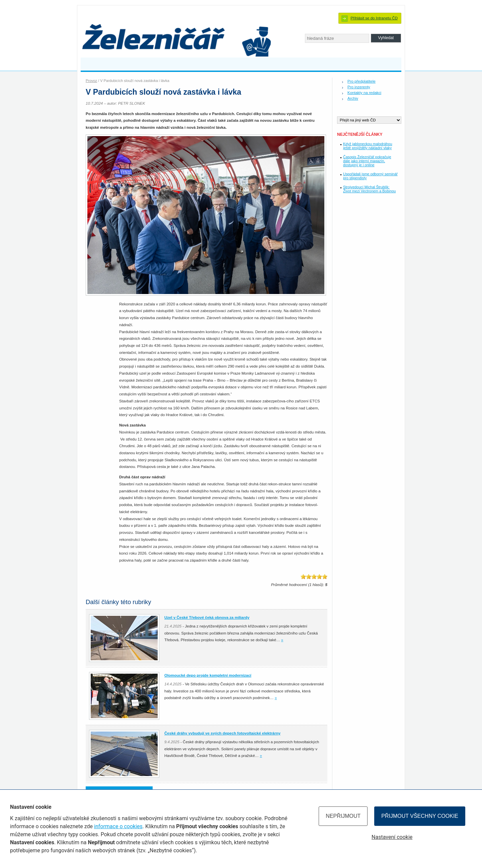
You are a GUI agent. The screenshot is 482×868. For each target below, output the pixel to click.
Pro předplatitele (361, 81)
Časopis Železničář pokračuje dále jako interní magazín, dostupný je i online (367, 161)
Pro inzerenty (359, 87)
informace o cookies (118, 826)
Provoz (91, 81)
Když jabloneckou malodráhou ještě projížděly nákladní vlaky (368, 146)
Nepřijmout (343, 816)
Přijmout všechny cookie (420, 816)
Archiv (353, 98)
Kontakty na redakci (364, 93)
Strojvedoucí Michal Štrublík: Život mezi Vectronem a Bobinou (369, 189)
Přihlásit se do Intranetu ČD (374, 18)
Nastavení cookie (392, 837)
